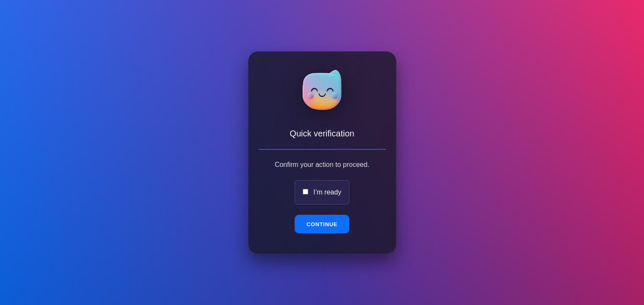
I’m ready (327, 192)
